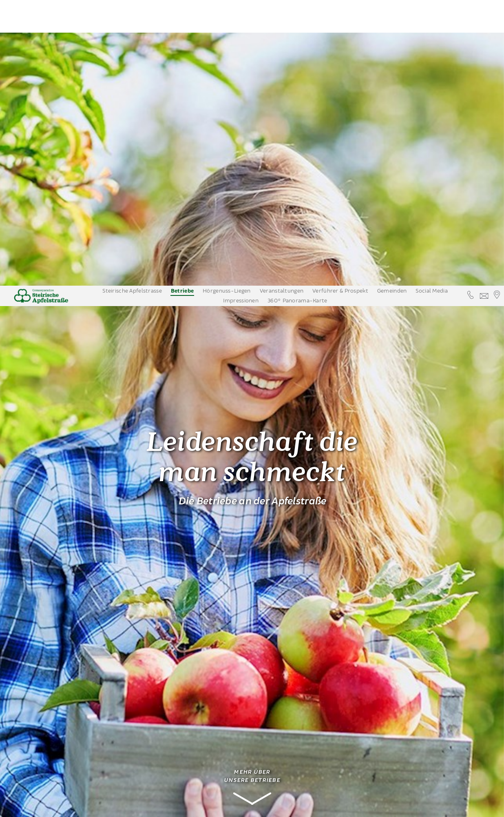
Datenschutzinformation (397, 807)
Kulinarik (33, 611)
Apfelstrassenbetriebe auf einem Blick (56, 652)
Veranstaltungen (282, 5)
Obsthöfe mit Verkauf (53, 586)
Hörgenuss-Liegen (227, 5)
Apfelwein (35, 636)
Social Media (431, 5)
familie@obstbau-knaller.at (177, 788)
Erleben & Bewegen (48, 668)
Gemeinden (392, 5)
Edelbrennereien (51, 599)
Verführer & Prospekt (340, 5)
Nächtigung (37, 624)
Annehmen (341, 807)
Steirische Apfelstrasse (132, 5)
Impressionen (241, 15)
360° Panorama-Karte (297, 15)
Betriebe (182, 6)
